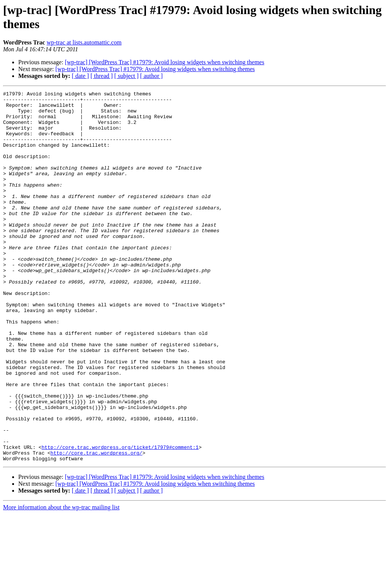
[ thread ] (102, 76)
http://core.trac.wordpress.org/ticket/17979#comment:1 (120, 519)
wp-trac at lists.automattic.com (84, 42)
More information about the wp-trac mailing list (61, 581)
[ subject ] (127, 76)
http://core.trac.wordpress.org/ (96, 526)
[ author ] (152, 76)
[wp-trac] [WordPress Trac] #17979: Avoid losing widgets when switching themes (165, 62)
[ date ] (80, 76)
